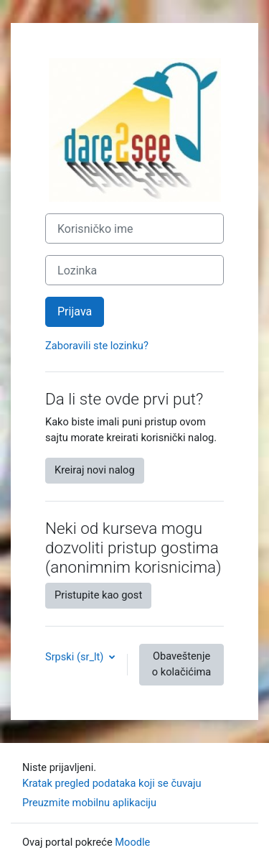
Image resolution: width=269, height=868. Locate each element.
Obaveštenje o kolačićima (181, 664)
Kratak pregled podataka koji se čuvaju (112, 783)
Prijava (75, 311)
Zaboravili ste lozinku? (97, 346)
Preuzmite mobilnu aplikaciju (89, 803)
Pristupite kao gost (98, 595)
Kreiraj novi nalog (95, 470)
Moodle (132, 842)
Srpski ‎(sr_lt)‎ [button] (76, 657)
